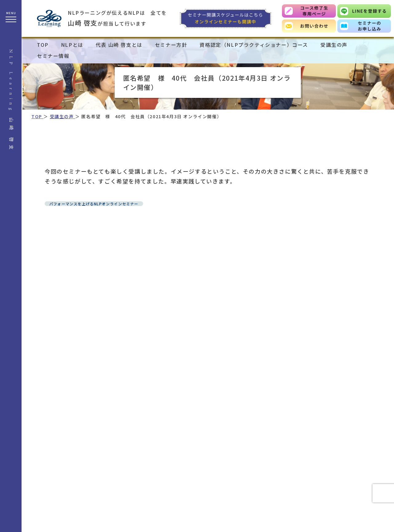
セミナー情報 (53, 56)
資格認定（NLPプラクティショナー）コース (254, 45)
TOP (43, 45)
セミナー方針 (171, 45)
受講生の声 (334, 45)
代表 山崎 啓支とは (119, 45)
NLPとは (72, 45)
